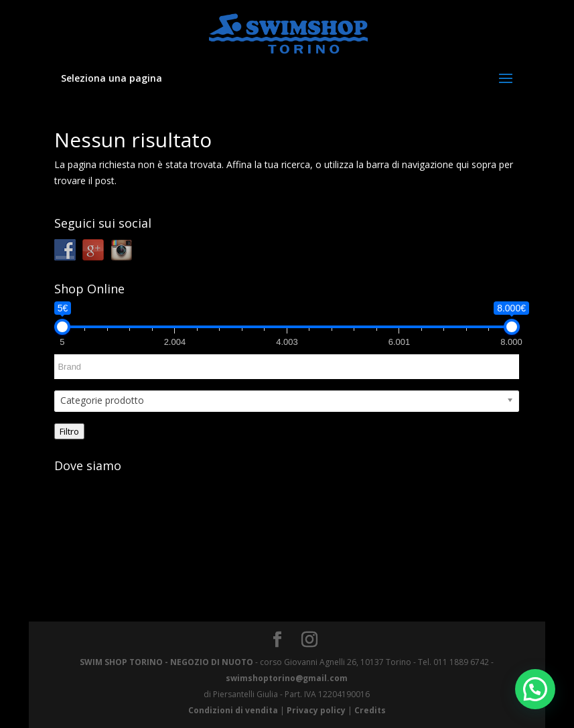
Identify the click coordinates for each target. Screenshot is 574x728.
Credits (370, 710)
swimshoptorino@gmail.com (287, 678)
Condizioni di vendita (233, 710)
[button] (535, 689)
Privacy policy (316, 710)
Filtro (69, 431)
